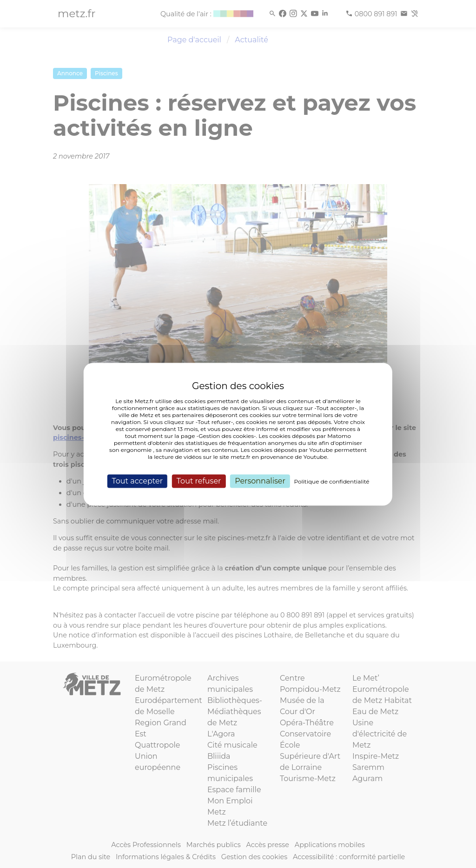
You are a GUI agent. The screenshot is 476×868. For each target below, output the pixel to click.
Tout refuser (199, 481)
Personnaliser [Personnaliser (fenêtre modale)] (260, 481)
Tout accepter (137, 481)
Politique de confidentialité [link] (332, 481)
